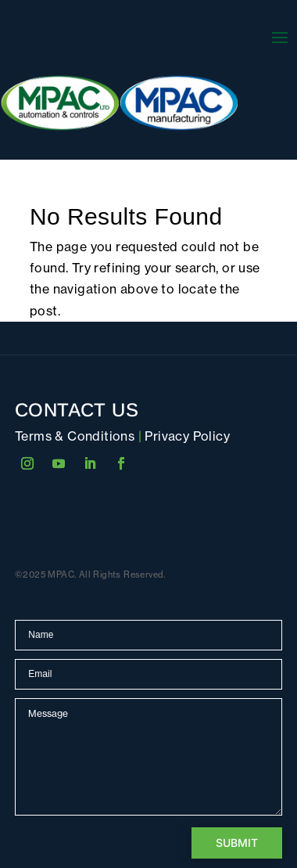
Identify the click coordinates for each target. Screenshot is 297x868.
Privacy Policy (187, 436)
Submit (237, 843)
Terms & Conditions (75, 436)
